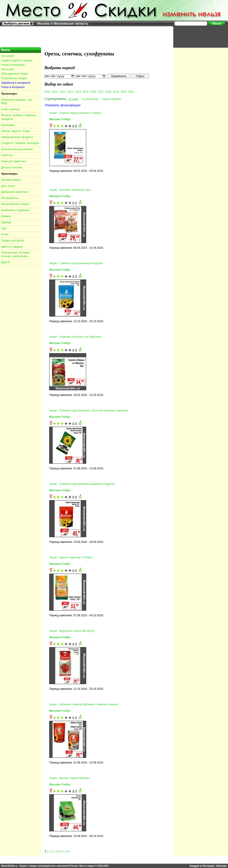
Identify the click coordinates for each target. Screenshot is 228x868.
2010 (48, 92)
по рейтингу (90, 99)
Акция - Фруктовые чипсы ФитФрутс (72, 631)
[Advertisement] (198, 37)
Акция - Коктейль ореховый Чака (70, 190)
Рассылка (7, 69)
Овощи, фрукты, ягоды (21, 131)
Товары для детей (13, 241)
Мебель (6, 216)
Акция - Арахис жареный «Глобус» (71, 557)
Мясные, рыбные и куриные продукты (21, 117)
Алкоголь (21, 155)
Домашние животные (15, 192)
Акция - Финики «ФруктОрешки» (70, 778)
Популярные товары (14, 78)
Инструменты (10, 198)
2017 (101, 92)
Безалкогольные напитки (21, 149)
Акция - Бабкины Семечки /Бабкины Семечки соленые (84, 704)
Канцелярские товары (15, 204)
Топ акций (21, 56)
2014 (78, 92)
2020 (124, 92)
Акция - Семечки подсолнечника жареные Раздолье (82, 484)
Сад (4, 228)
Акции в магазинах (21, 65)
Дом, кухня (21, 186)
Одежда (21, 222)
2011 (55, 92)
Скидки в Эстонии (202, 866)
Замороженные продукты (21, 137)
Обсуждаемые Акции (14, 74)
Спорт (5, 234)
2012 (63, 92)
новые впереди (112, 99)
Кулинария (21, 125)
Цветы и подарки (12, 247)
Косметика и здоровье (21, 210)
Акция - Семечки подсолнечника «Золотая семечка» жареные (88, 410)
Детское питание (12, 167)
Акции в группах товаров (21, 60)
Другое (5, 262)
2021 (131, 92)
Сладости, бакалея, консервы (21, 143)
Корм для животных (21, 161)
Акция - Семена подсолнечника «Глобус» (75, 113)
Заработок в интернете (16, 83)
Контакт (222, 866)
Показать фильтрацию (63, 105)
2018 (108, 92)
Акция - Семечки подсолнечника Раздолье (76, 263)
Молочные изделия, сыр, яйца (21, 102)
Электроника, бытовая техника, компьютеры (15, 254)
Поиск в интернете (13, 87)
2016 (93, 92)
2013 (70, 92)
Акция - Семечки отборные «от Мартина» (75, 337)
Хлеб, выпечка (21, 109)
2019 (116, 92)
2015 (86, 92)
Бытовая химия (21, 180)
